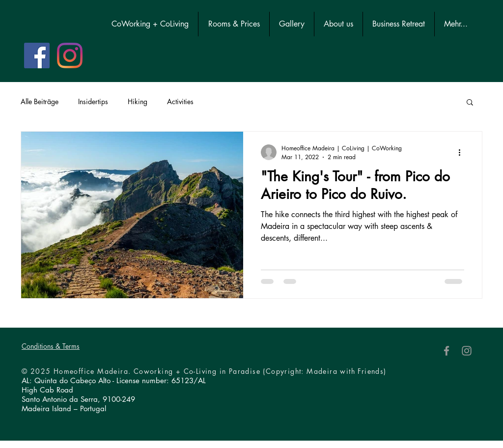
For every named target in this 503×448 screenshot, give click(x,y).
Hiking (138, 101)
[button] (470, 103)
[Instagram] (70, 56)
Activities (180, 101)
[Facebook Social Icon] (37, 56)
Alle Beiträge (40, 101)
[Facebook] (447, 351)
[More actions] (463, 152)
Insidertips (93, 101)
